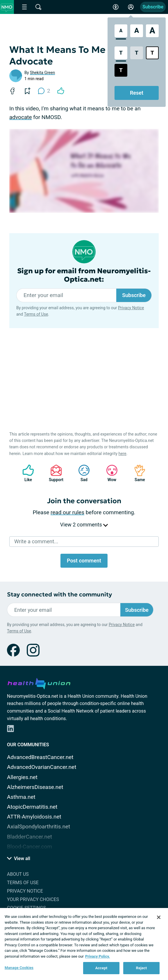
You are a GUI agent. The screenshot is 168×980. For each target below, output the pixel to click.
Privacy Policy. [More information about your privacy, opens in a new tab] (98, 956)
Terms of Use (36, 314)
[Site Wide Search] (38, 7)
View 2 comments (84, 525)
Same (137, 473)
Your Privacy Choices (33, 899)
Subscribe (153, 7)
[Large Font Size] (137, 31)
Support (54, 473)
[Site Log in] (131, 7)
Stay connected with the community (59, 595)
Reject (142, 968)
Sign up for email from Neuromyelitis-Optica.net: (84, 275)
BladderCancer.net (30, 837)
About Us (18, 874)
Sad (81, 473)
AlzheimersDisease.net (35, 787)
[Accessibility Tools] (116, 7)
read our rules (67, 512)
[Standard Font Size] (121, 31)
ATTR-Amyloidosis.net (34, 817)
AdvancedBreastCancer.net (40, 757)
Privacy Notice (131, 308)
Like (25, 473)
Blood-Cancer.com (30, 847)
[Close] (159, 917)
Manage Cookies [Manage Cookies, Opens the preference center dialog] (19, 968)
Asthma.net (21, 797)
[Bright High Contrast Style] (152, 53)
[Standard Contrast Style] (121, 53)
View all (19, 858)
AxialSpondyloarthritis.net (39, 827)
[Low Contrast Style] (137, 53)
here (123, 454)
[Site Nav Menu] (24, 7)
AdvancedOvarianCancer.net (42, 767)
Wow (109, 473)
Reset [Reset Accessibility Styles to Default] (137, 93)
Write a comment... (36, 541)
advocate (21, 117)
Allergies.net (22, 777)
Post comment (84, 561)
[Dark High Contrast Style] (121, 70)
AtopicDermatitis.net (32, 807)
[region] (84, 944)
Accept (101, 968)
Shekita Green (42, 73)
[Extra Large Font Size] (152, 31)
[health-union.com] (39, 683)
